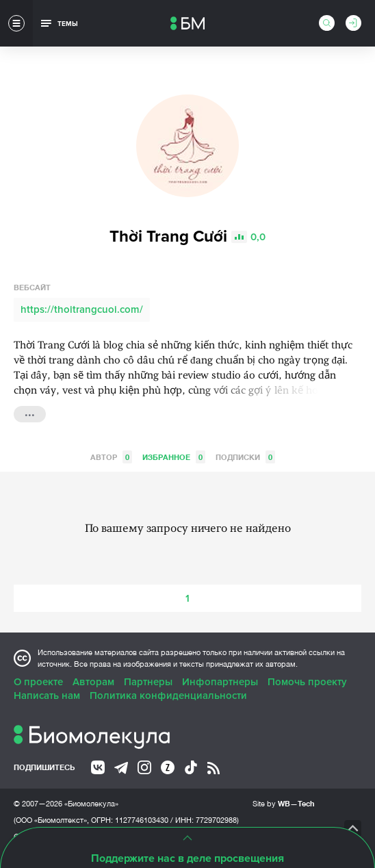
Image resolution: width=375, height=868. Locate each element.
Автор (111, 457)
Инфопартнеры (220, 682)
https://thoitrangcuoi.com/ (82, 309)
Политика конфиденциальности (168, 695)
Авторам (93, 682)
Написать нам (47, 695)
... (30, 413)
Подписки (245, 457)
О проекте (38, 682)
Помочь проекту (307, 682)
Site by (284, 803)
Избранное (174, 457)
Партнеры (148, 682)
